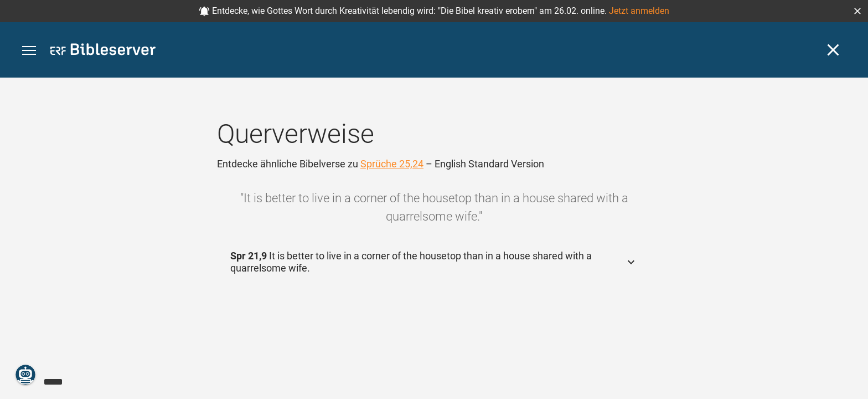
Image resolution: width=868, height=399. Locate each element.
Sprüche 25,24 (392, 164)
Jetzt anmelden (639, 11)
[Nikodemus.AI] (25, 375)
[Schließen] (833, 50)
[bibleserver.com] (103, 51)
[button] (857, 11)
